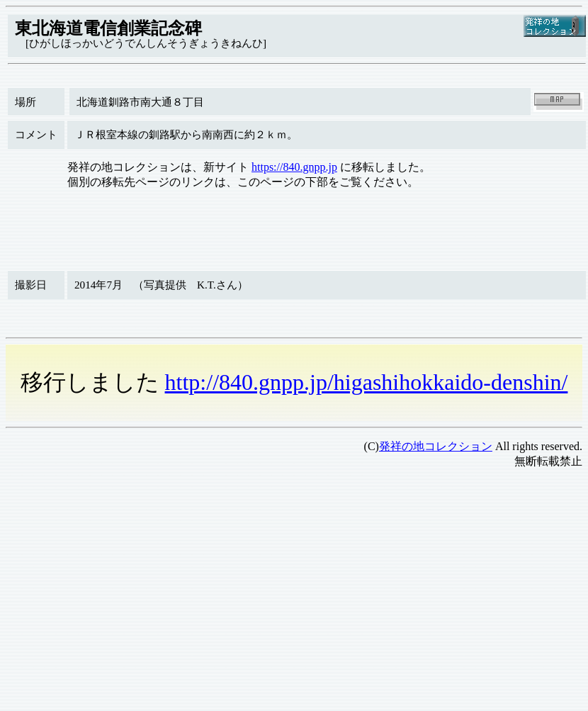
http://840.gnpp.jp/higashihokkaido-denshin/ (367, 382)
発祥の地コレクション (436, 446)
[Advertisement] (272, 580)
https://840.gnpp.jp (294, 167)
